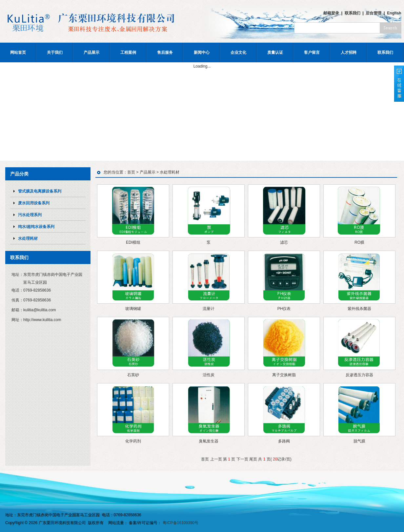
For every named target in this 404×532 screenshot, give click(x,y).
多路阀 (284, 441)
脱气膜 (359, 441)
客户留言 (312, 52)
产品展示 (91, 52)
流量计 (209, 309)
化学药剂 (133, 441)
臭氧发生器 (209, 441)
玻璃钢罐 (133, 309)
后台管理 (374, 13)
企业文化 (238, 52)
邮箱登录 (331, 13)
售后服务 (165, 52)
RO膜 (359, 242)
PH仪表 (284, 309)
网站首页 (18, 52)
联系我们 (353, 13)
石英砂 (133, 375)
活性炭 (209, 375)
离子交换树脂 (284, 375)
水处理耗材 (170, 172)
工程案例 (128, 52)
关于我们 (55, 52)
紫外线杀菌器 (359, 309)
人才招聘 (349, 52)
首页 (131, 172)
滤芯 (284, 242)
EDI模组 (133, 242)
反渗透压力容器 (359, 375)
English (394, 13)
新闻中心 (202, 52)
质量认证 (275, 52)
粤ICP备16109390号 (181, 523)
